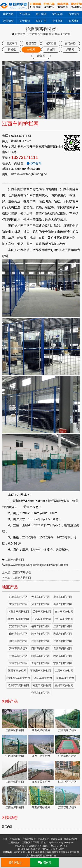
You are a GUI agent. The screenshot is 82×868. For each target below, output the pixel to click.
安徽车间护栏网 (18, 626)
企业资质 (58, 21)
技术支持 (74, 14)
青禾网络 (58, 849)
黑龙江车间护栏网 (18, 619)
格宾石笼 (18, 852)
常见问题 (58, 14)
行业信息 (8, 21)
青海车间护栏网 (40, 663)
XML (54, 846)
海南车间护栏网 (18, 649)
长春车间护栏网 (65, 678)
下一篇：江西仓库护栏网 (16, 578)
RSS (64, 846)
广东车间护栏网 (40, 641)
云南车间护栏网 (18, 656)
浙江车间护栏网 (64, 619)
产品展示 (25, 14)
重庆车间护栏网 (18, 604)
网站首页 (8, 14)
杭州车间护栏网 (64, 685)
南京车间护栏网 (42, 685)
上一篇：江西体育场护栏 (16, 573)
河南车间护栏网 (40, 634)
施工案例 (41, 14)
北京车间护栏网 (18, 597)
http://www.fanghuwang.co (29, 174)
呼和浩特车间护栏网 (18, 678)
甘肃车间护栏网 (18, 663)
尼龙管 (31, 852)
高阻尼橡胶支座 (69, 852)
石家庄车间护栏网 (40, 671)
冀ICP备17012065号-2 (29, 849)
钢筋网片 (38, 856)
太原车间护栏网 (64, 671)
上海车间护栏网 (63, 597)
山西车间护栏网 (63, 604)
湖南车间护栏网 (18, 641)
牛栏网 (38, 852)
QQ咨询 (34, 163)
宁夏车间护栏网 (63, 663)
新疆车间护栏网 (17, 671)
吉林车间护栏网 (64, 612)
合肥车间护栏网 (40, 693)
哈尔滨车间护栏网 (18, 685)
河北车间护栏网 (40, 604)
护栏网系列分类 (39, 34)
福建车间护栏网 (40, 626)
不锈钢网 (47, 852)
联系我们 (74, 21)
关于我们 (25, 21)
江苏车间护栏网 (42, 619)
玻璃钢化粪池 (49, 856)
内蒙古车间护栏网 (18, 612)
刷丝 (25, 852)
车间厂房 (41, 21)
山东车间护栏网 (18, 634)
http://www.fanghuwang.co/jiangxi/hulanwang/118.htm (37, 565)
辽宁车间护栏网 (42, 612)
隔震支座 (56, 852)
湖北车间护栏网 (63, 634)
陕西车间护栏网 (63, 656)
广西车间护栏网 (63, 641)
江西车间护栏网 (15, 560)
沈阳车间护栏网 (43, 678)
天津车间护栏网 (40, 597)
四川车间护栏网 (40, 649)
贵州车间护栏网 (63, 649)
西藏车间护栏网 (40, 656)
